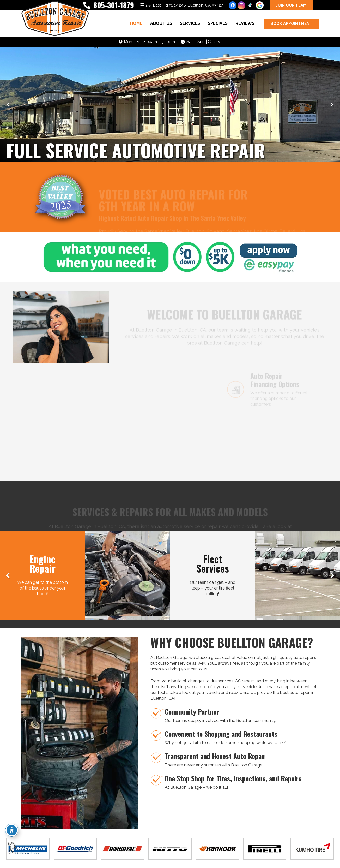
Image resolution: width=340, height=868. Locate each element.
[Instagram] (241, 5)
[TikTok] (250, 5)
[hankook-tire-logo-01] (217, 849)
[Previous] (8, 105)
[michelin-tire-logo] (28, 849)
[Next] (332, 105)
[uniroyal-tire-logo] (123, 849)
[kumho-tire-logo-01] (312, 849)
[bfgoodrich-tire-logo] (75, 849)
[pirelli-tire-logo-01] (265, 849)
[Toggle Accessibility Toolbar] (12, 830)
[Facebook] (233, 5)
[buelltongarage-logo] (55, 19)
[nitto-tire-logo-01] (170, 849)
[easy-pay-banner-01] (170, 257)
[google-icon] (260, 5)
